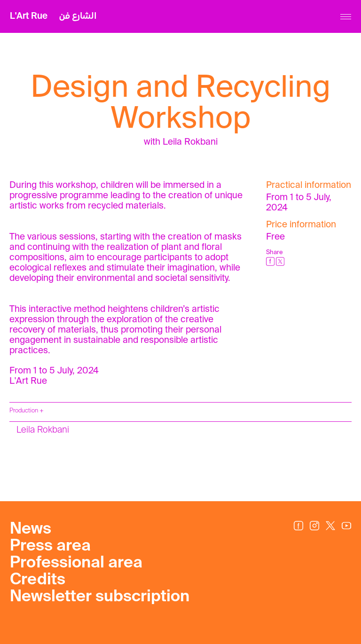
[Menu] (346, 17)
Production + (27, 411)
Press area (50, 546)
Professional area (76, 563)
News (31, 529)
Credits (38, 580)
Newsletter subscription (100, 597)
